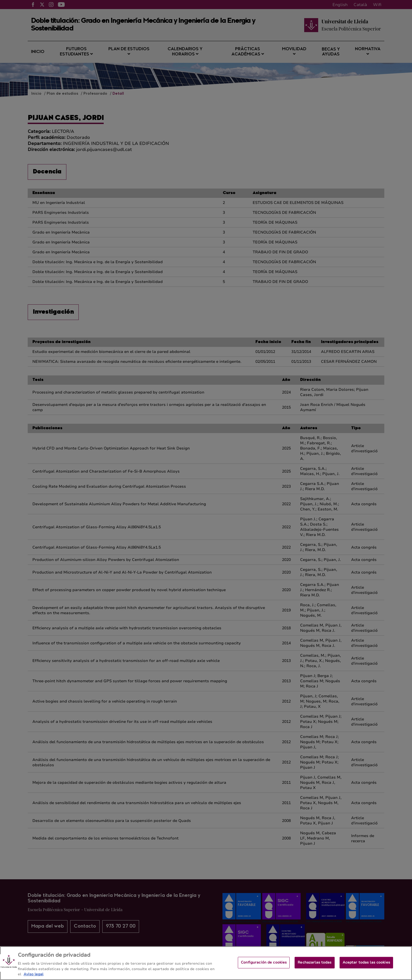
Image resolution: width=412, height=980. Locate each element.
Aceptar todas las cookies (366, 967)
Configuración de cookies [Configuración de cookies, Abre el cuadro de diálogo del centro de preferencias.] (264, 967)
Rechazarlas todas (314, 967)
